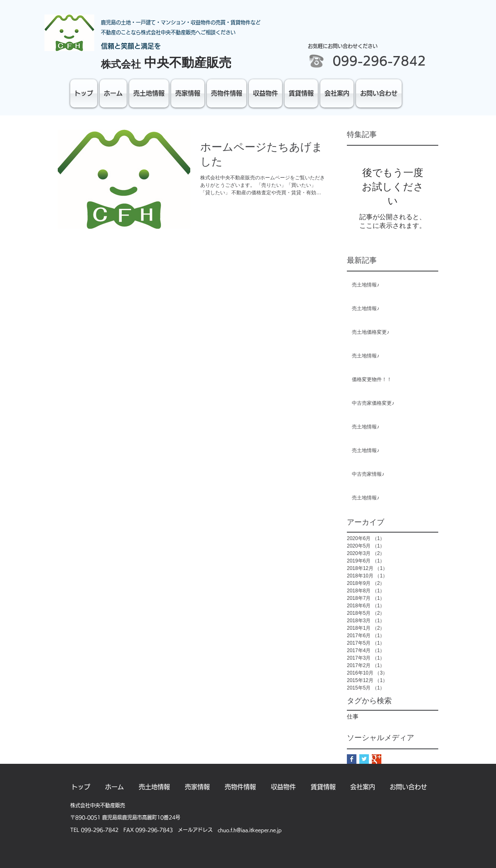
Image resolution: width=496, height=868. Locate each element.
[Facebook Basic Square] (352, 759)
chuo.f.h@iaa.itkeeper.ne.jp (250, 830)
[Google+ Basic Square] (377, 759)
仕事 (353, 716)
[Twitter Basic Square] (364, 759)
